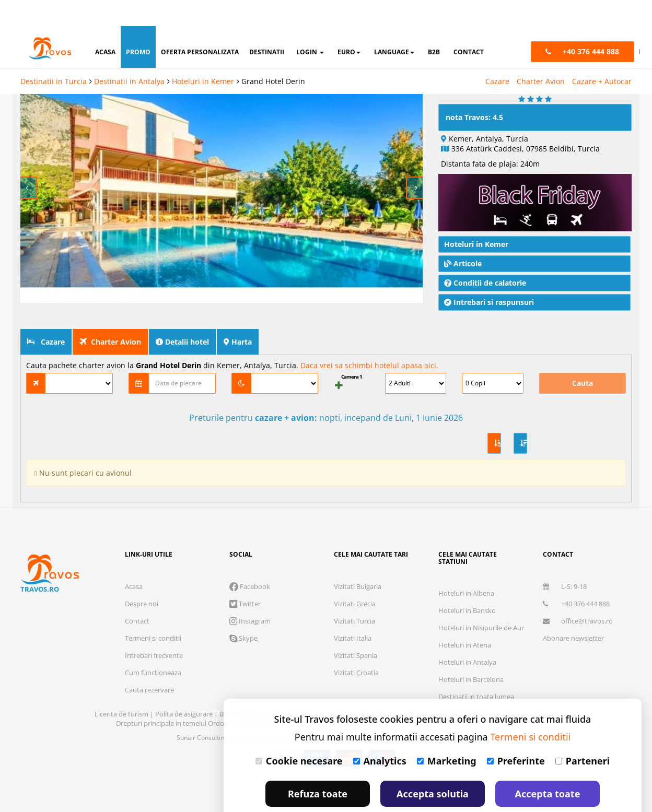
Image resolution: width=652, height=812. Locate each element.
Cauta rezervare (149, 664)
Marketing (447, 735)
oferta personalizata (200, 26)
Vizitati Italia (353, 612)
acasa (105, 26)
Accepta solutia (433, 768)
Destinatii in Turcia (54, 55)
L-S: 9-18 (565, 560)
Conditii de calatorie (485, 257)
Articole (463, 237)
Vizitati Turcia (354, 595)
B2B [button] (434, 26)
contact (469, 26)
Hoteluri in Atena (465, 619)
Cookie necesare (299, 735)
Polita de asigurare (185, 688)
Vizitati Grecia (355, 578)
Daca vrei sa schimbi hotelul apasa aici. (369, 339)
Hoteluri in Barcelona (471, 653)
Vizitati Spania (356, 629)
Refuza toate (318, 768)
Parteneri (583, 735)
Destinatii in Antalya (129, 55)
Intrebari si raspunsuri (489, 276)
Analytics (380, 735)
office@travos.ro (578, 595)
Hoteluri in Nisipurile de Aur (481, 602)
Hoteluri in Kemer (203, 55)
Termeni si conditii (153, 612)
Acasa (134, 560)
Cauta (583, 357)
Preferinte (516, 735)
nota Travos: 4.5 (474, 91)
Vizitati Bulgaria (358, 560)
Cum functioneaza (153, 646)
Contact (137, 595)
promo (138, 26)
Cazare (497, 55)
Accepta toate (548, 768)
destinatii (267, 26)
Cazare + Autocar (602, 55)
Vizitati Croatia (356, 646)
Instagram (250, 595)
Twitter (245, 578)
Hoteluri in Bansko (467, 584)
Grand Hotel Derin (273, 55)
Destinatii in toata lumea (476, 670)
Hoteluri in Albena (466, 567)
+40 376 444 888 (576, 578)
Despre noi (142, 578)
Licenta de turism (122, 688)
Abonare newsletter (573, 612)
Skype (243, 612)
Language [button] (394, 26)
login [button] (310, 26)
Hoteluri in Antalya (467, 636)
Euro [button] (349, 26)
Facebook (250, 560)
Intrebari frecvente (154, 629)
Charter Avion (541, 55)
